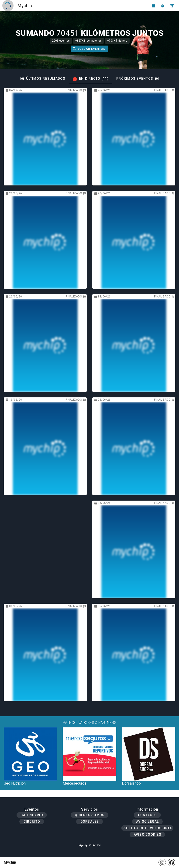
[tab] (43, 79)
